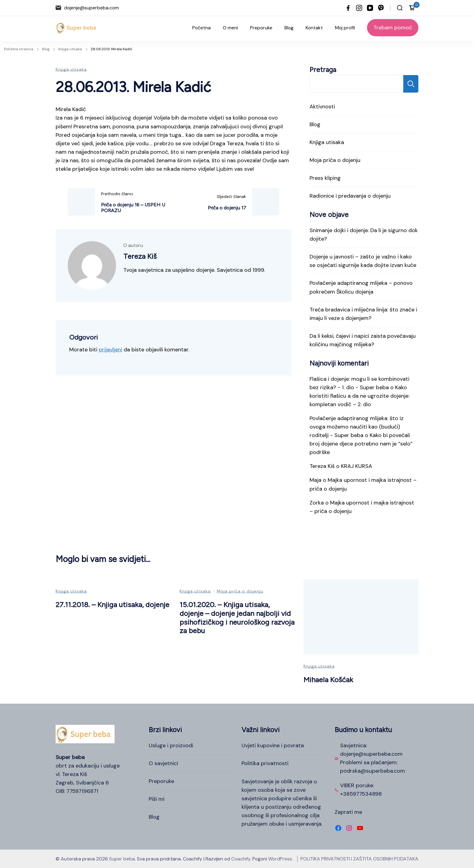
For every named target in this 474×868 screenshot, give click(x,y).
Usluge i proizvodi (171, 745)
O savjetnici (163, 763)
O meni (230, 28)
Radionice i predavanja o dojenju (350, 196)
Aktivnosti (322, 107)
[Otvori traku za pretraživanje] (400, 8)
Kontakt (314, 28)
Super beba (122, 859)
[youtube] (370, 8)
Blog (289, 28)
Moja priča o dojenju (335, 160)
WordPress (280, 859)
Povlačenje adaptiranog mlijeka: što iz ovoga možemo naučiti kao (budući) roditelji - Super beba (357, 427)
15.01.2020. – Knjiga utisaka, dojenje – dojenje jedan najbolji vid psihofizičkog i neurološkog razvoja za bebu (237, 618)
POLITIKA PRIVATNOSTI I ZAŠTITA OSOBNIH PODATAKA (359, 859)
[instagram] (359, 8)
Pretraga (323, 70)
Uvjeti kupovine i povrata (273, 745)
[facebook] (348, 8)
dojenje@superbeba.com (91, 8)
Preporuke (261, 28)
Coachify (241, 859)
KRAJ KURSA (357, 466)
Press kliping (325, 178)
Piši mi (157, 799)
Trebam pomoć (393, 28)
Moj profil (345, 28)
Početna (201, 28)
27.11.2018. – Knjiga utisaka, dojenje (112, 605)
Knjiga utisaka (71, 69)
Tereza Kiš (322, 466)
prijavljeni (110, 350)
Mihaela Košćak (328, 680)
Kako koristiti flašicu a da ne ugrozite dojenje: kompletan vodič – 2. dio (359, 396)
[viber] (381, 8)
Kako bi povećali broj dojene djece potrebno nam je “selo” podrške (361, 444)
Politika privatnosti (265, 763)
